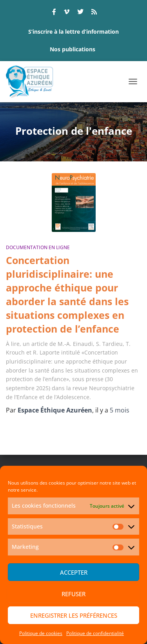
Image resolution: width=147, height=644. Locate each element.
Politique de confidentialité (95, 633)
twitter (80, 13)
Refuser (73, 594)
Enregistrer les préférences (74, 615)
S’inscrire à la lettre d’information (73, 32)
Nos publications (73, 49)
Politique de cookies (41, 633)
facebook (54, 13)
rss (94, 13)
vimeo (67, 13)
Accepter (74, 572)
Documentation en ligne (38, 247)
